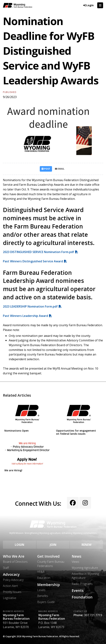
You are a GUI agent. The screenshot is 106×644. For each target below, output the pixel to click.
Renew (86, 545)
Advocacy (11, 574)
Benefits (43, 596)
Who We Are (14, 556)
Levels (41, 590)
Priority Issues (12, 592)
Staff (6, 568)
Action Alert (10, 586)
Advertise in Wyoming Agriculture (85, 576)
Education (44, 578)
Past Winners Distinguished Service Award (33, 261)
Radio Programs (82, 584)
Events (78, 591)
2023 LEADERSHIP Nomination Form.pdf (30, 306)
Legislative (10, 598)
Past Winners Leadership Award (25, 316)
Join (53, 545)
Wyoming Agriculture (85, 568)
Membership (49, 585)
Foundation (82, 597)
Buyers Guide (46, 602)
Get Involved (48, 556)
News (77, 556)
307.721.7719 (93, 615)
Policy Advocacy (13, 580)
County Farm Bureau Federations (51, 564)
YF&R (41, 572)
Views (75, 562)
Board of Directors (15, 562)
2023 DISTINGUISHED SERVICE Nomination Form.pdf (38, 252)
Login (20, 545)
